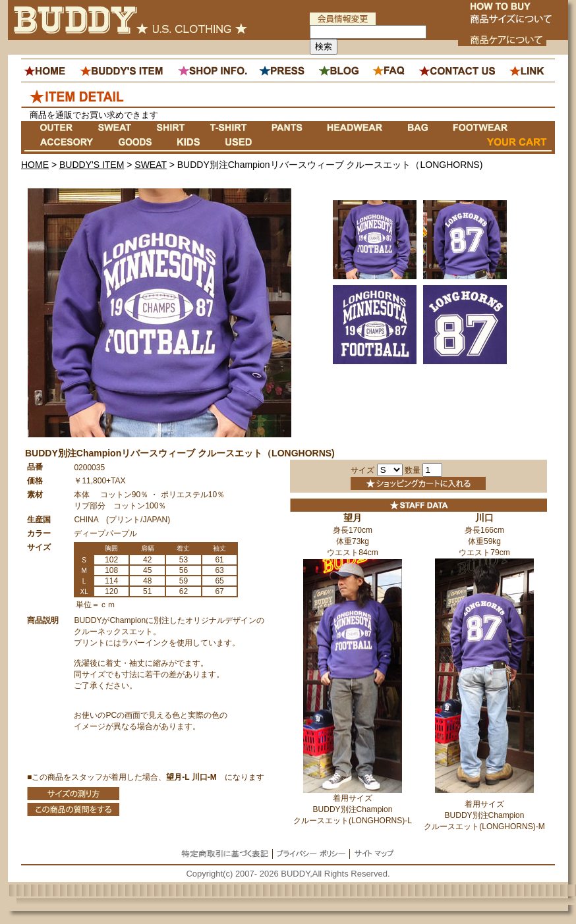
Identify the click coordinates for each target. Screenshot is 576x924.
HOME (35, 165)
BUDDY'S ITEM (92, 165)
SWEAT (151, 165)
